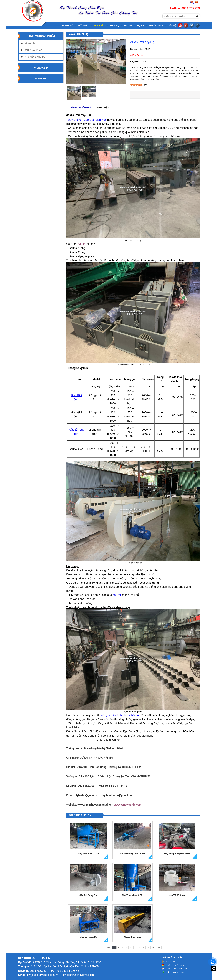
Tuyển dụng (156, 25)
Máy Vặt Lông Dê (88, 937)
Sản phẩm (100, 25)
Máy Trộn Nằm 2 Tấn (88, 854)
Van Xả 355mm (177, 895)
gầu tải (82, 244)
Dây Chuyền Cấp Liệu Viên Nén (88, 120)
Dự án (141, 25)
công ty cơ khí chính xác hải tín (120, 715)
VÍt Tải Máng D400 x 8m (133, 854)
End (159, 948)
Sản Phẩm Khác (33, 50)
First (108, 948)
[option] (74, 93)
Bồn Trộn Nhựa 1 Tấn (133, 895)
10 (153, 948)
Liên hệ (172, 25)
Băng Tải (30, 43)
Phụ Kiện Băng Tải (35, 57)
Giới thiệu (83, 25)
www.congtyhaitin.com (128, 805)
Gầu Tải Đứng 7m (88, 895)
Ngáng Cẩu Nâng (132, 937)
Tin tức (128, 25)
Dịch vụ (115, 25)
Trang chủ (67, 25)
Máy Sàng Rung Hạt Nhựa (177, 854)
